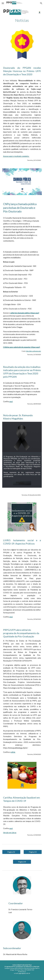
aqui (11, 401)
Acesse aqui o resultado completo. (16, 156)
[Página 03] (33, 852)
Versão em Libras (10, 833)
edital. (13, 752)
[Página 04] (22, 862)
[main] (22, 20)
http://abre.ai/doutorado (33, 351)
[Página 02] (11, 852)
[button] (3, 3)
